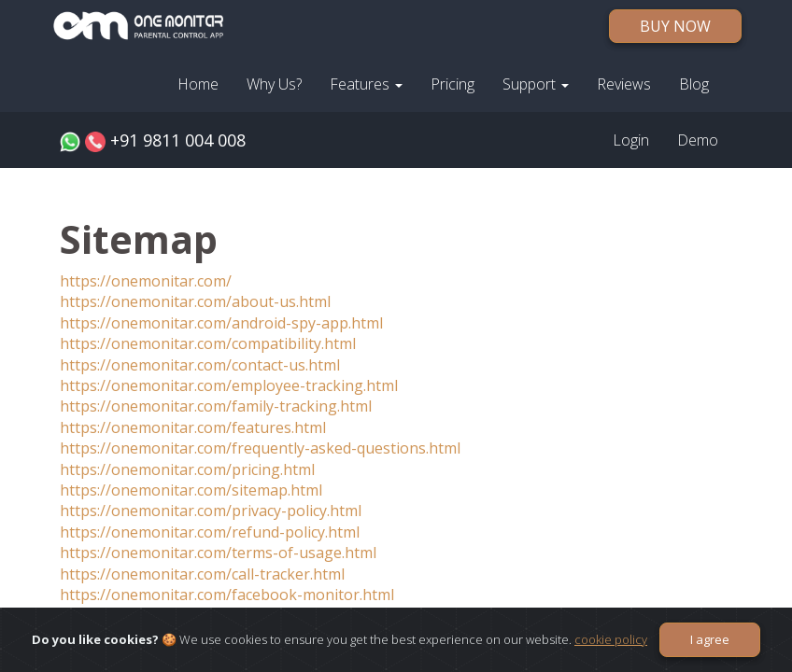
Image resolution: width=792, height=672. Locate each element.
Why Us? (274, 84)
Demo (698, 140)
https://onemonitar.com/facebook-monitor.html (227, 595)
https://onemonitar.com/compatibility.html (208, 343)
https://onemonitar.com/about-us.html (195, 301)
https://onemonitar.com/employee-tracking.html (229, 385)
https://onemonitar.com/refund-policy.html (210, 532)
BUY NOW (675, 26)
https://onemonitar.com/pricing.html (187, 469)
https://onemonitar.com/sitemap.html (191, 490)
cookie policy (611, 639)
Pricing (453, 84)
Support (536, 84)
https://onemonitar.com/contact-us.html (200, 365)
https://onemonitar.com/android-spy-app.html (221, 323)
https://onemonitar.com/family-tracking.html (216, 406)
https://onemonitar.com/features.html (193, 427)
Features (366, 84)
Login (631, 140)
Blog (694, 84)
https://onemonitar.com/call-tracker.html (202, 574)
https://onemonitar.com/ (146, 281)
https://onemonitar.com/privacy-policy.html (211, 511)
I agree (710, 639)
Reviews (624, 84)
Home (198, 84)
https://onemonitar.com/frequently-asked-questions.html (260, 448)
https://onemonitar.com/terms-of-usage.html (218, 553)
